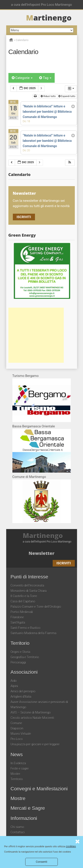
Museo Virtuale (21, 734)
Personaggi (18, 662)
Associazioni (24, 672)
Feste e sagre (20, 769)
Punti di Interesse (29, 577)
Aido (14, 681)
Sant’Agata (18, 623)
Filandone (17, 617)
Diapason (17, 728)
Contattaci (18, 832)
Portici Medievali (22, 612)
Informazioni (24, 818)
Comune (16, 723)
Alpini (14, 686)
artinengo (49, 18)
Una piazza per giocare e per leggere (35, 744)
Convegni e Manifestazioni (39, 789)
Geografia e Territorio (25, 657)
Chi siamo (17, 827)
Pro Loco (17, 739)
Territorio (20, 643)
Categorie (22, 78)
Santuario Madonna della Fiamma (34, 633)
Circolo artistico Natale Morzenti (32, 718)
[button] (70, 163)
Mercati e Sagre (28, 808)
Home (11, 40)
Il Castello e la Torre (24, 596)
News (17, 755)
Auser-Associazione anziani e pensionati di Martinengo (39, 705)
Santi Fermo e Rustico (26, 628)
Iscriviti (24, 217)
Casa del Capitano (23, 601)
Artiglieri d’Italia (21, 697)
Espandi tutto (67, 96)
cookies (71, 846)
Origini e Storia (20, 652)
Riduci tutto (48, 96)
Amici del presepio (23, 691)
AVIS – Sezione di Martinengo (31, 713)
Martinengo (43, 536)
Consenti (41, 862)
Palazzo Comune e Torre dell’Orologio (36, 607)
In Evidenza (18, 763)
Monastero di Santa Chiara (29, 591)
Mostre (15, 774)
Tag (45, 78)
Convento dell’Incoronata (27, 586)
